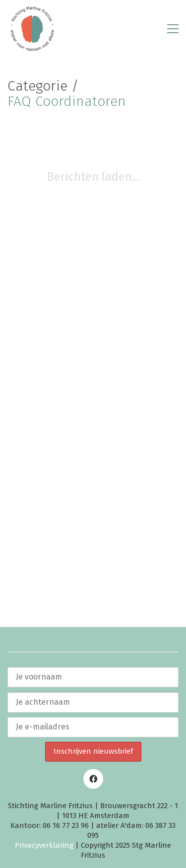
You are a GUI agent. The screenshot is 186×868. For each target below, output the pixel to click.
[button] (173, 29)
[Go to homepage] (32, 29)
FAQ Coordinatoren (67, 102)
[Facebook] (93, 779)
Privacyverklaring (44, 845)
